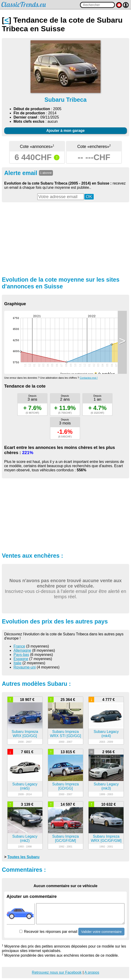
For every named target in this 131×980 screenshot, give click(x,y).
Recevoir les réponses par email (48, 932)
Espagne (21, 659)
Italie (17, 663)
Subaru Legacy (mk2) (25, 838)
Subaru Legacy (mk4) (106, 734)
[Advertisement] (65, 239)
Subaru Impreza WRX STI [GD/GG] (65, 734)
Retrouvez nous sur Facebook (57, 972)
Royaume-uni (25, 667)
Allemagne (22, 650)
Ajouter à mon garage (65, 131)
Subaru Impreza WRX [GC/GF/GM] (106, 838)
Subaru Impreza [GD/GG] (65, 786)
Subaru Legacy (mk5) (25, 786)
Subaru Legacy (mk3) (106, 786)
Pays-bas (21, 655)
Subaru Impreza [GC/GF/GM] (65, 838)
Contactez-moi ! (89, 378)
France (19, 646)
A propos (92, 972)
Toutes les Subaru (24, 857)
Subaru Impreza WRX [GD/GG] (25, 734)
